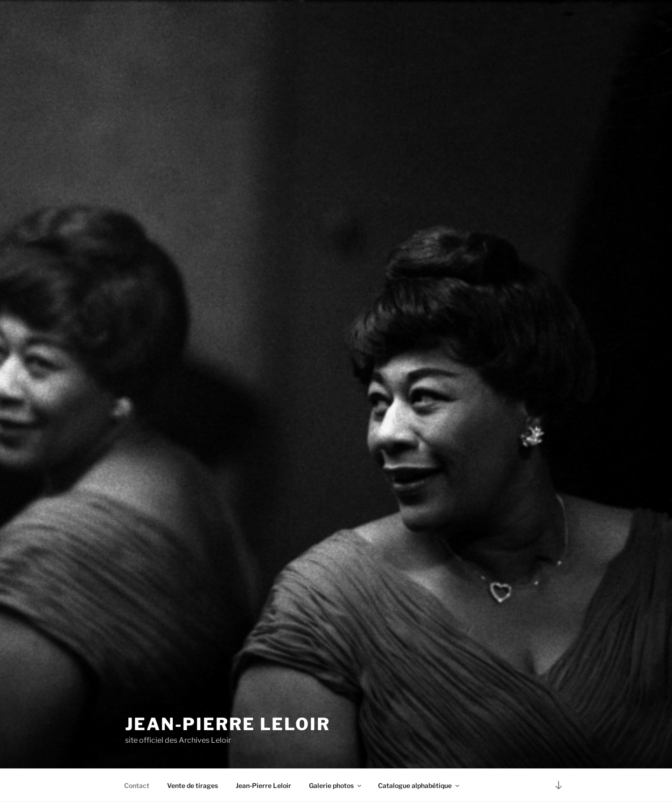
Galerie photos (336, 785)
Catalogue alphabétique (419, 785)
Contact (137, 785)
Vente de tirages (192, 785)
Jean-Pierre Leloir (228, 724)
